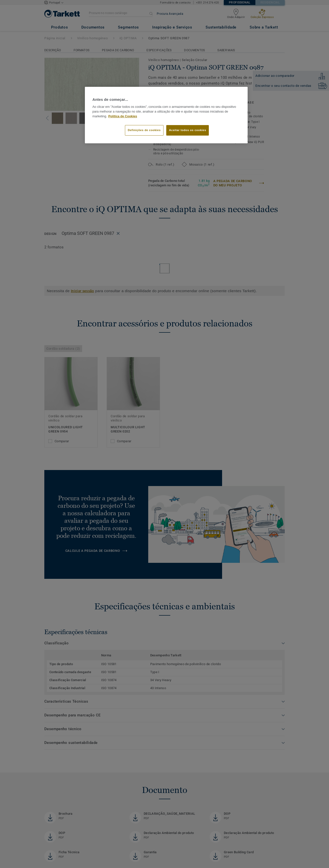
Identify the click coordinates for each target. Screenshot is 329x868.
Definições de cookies (144, 130)
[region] (166, 115)
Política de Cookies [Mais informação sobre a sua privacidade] (123, 116)
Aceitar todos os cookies (188, 130)
